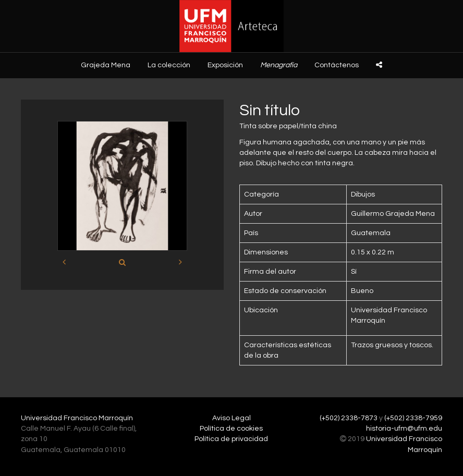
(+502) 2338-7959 (413, 418)
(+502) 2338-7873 (349, 418)
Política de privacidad (231, 439)
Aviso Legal (231, 418)
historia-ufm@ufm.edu (404, 429)
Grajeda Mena (106, 65)
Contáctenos (337, 65)
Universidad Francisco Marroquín (77, 418)
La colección (169, 65)
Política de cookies (231, 429)
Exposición (225, 65)
